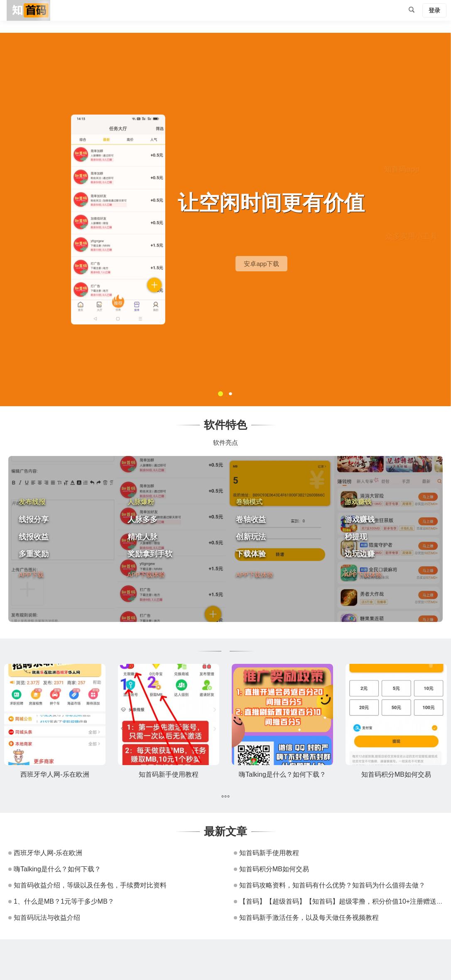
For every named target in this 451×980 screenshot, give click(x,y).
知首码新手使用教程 (169, 774)
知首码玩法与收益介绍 (47, 918)
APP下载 (31, 574)
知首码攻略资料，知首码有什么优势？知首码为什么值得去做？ (332, 885)
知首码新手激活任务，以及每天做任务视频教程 (309, 918)
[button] (221, 394)
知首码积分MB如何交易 (396, 774)
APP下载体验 (146, 574)
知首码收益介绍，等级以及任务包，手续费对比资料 (90, 885)
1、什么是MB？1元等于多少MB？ (64, 901)
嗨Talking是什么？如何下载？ (282, 774)
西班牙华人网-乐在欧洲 (55, 774)
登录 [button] (434, 10)
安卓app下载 (313, 264)
